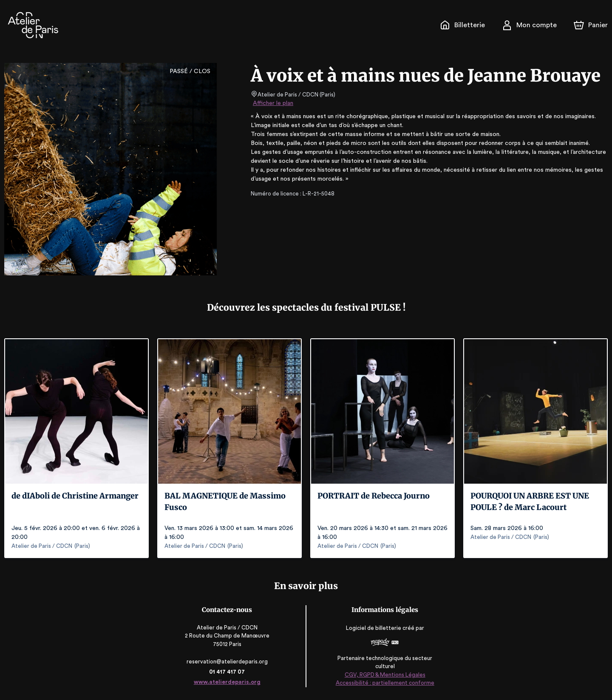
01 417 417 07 (228, 672)
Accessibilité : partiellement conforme (384, 683)
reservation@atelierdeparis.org (228, 662)
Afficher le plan (272, 103)
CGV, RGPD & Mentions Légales (385, 675)
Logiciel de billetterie (374, 628)
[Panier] (591, 25)
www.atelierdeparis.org (228, 682)
